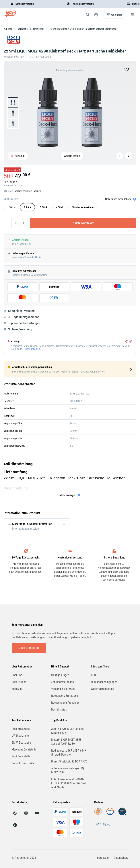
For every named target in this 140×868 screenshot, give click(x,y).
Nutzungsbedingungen (104, 682)
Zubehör (8, 29)
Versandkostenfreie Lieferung (28, 191)
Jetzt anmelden (29, 648)
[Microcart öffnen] (114, 15)
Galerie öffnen (72, 156)
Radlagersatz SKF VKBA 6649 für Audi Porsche (69, 753)
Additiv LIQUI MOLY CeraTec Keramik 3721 (68, 731)
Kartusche (23, 29)
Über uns (17, 675)
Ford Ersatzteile (21, 756)
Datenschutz (121, 858)
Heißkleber (39, 29)
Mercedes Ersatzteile (24, 749)
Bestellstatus (59, 710)
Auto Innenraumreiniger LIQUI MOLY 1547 (69, 770)
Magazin (17, 689)
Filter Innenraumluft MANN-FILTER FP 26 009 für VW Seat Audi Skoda (69, 783)
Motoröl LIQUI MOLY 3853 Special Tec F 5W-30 (66, 742)
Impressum (102, 858)
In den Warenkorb (83, 223)
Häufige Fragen (60, 675)
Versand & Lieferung (63, 689)
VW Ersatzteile (20, 736)
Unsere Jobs (19, 682)
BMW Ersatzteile (21, 743)
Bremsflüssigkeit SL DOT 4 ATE (69, 761)
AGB (93, 675)
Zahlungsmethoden (63, 682)
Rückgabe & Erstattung (65, 696)
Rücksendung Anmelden (65, 703)
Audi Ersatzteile (21, 729)
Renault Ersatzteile (23, 763)
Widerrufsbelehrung (103, 689)
